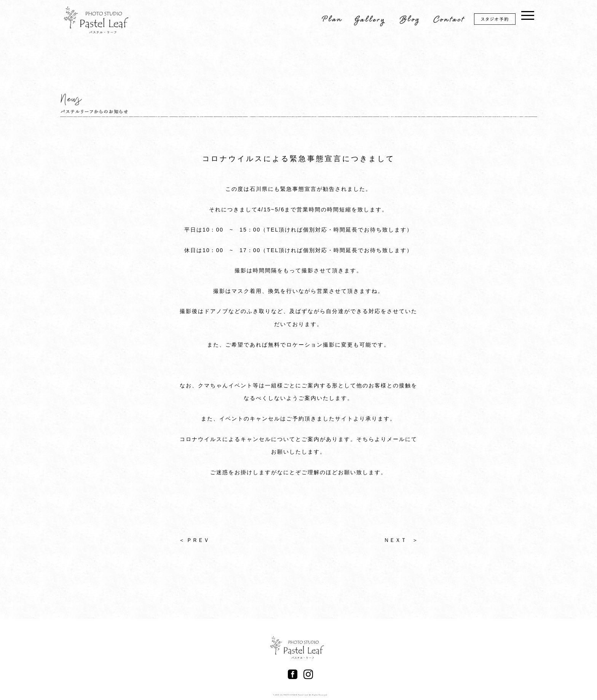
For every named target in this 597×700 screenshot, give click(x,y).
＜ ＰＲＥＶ (194, 540)
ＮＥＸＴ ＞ (401, 540)
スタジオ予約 (500, 20)
